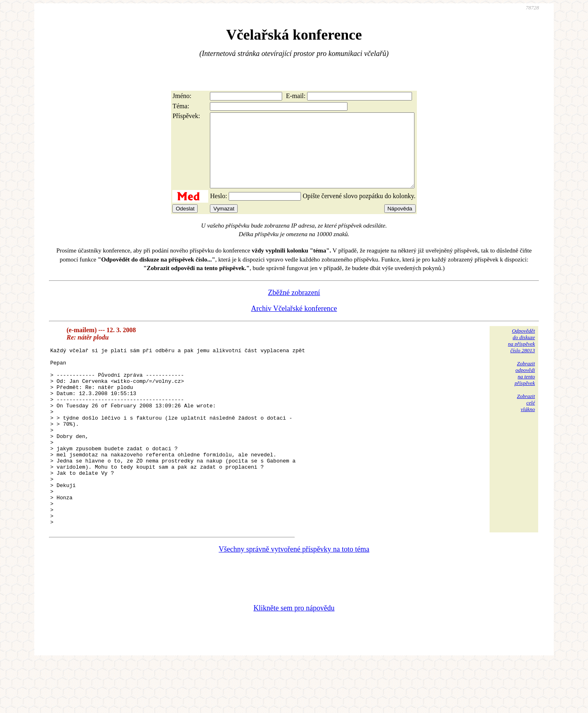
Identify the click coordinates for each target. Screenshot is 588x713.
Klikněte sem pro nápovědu (294, 658)
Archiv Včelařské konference (294, 323)
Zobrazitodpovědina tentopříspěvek (525, 388)
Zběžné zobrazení (294, 307)
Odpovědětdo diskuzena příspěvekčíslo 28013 (521, 355)
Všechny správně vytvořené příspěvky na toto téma (294, 599)
